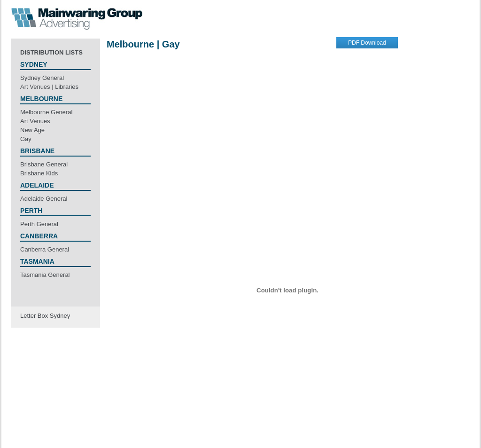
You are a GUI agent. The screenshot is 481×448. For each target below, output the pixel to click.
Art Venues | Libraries (49, 87)
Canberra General (45, 249)
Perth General (39, 224)
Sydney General (42, 78)
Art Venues (35, 121)
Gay (26, 139)
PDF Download (367, 43)
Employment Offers (265, 420)
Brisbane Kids (39, 173)
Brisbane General (44, 164)
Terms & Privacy (212, 420)
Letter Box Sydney (45, 316)
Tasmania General (45, 275)
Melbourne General (46, 112)
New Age (32, 130)
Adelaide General (44, 199)
